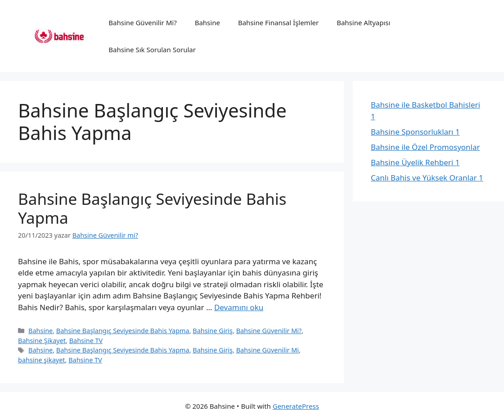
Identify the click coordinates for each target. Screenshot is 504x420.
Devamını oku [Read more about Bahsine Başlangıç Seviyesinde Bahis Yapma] (239, 307)
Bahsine (207, 23)
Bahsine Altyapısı (363, 23)
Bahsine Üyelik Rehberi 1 (415, 162)
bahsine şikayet (42, 360)
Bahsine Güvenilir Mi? (142, 23)
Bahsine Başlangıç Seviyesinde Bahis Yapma (152, 208)
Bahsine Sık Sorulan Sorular (152, 50)
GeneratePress (296, 406)
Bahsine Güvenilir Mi (268, 350)
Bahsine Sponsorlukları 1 (415, 132)
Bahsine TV (86, 341)
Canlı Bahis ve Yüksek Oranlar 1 (427, 178)
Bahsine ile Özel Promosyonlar (425, 147)
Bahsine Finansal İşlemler (278, 23)
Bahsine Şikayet (42, 341)
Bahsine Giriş (213, 331)
